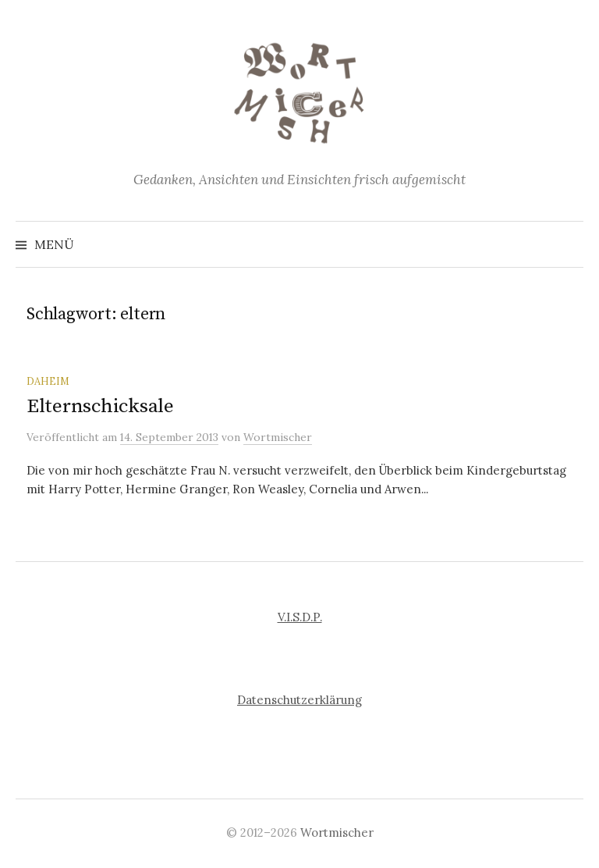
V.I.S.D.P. (300, 617)
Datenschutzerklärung (299, 700)
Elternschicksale (100, 406)
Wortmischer (337, 832)
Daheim (48, 381)
